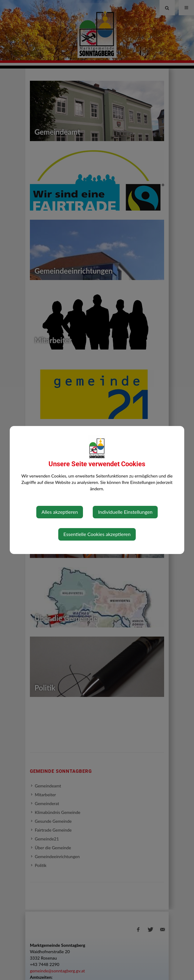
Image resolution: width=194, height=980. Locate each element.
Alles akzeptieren (60, 512)
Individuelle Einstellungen (125, 512)
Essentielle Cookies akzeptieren (97, 534)
